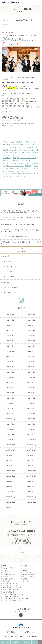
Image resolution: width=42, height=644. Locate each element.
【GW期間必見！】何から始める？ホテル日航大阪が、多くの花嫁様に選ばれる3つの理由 (21, 219)
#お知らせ (5, 25)
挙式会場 (26, 566)
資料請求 (21, 549)
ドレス (5, 572)
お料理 (25, 570)
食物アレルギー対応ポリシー (12, 596)
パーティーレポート (29, 575)
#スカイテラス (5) (12, 163)
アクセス (26, 581)
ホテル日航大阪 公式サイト (11, 583)
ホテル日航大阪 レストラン (11, 585)
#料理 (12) (16, 158)
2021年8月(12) (10, 450)
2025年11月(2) (31, 325)
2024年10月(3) (10, 356)
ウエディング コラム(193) (9, 272)
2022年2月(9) (10, 434)
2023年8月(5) (10, 393)
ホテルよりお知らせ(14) (8, 292)
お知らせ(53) (5, 256)
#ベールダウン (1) (19, 171)
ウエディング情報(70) (8, 277)
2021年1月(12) (31, 466)
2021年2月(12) (10, 466)
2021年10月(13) (10, 445)
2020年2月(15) (10, 497)
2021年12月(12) (10, 440)
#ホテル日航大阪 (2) (26, 168)
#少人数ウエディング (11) (28, 158)
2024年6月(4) (10, 367)
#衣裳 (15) (19, 155)
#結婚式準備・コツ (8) (17, 161)
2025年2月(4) (31, 346)
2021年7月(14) (31, 450)
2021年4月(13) (10, 460)
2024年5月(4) (31, 367)
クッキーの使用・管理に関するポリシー (15, 594)
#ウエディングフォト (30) (23, 147)
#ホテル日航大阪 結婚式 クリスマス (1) (19, 174)
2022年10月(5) (10, 414)
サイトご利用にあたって (28, 632)
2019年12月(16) (10, 502)
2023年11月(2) (31, 382)
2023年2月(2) (10, 408)
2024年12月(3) (31, 351)
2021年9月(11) (31, 445)
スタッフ (6, 577)
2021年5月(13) (31, 455)
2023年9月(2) (31, 388)
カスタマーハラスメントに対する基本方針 (16, 599)
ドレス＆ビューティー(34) (9, 287)
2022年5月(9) (31, 424)
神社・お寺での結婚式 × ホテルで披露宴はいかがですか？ (18, 225)
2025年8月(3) (10, 336)
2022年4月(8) (10, 429)
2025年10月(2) (10, 330)
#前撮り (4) (29, 166)
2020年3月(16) (31, 492)
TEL (35, 642)
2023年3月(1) (31, 403)
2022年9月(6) (31, 414)
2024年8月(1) (10, 362)
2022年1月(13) (31, 434)
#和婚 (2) (9, 171)
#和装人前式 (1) (21, 176)
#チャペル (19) (20, 153)
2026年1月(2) (31, 320)
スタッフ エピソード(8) (8, 282)
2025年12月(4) (10, 325)
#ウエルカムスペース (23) (27, 150)
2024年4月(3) (10, 372)
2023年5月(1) (31, 398)
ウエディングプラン (29, 572)
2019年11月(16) (31, 502)
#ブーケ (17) (11, 155)
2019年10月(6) (10, 507)
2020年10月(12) (10, 476)
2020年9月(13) (31, 476)
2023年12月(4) (10, 382)
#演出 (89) (6, 142)
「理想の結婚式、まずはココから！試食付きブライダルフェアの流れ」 (21, 243)
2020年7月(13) (31, 481)
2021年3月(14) (31, 460)
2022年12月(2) (31, 408)
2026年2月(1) (10, 320)
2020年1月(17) (31, 497)
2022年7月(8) (31, 419)
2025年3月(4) (10, 346)
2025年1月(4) (10, 351)
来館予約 (21, 553)
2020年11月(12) (31, 471)
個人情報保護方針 (9, 592)
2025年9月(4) (31, 330)
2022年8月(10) (10, 419)
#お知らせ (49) (11, 145)
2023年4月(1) (10, 403)
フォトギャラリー (9, 575)
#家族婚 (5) (22, 163)
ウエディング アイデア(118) (10, 266)
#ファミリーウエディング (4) (15, 166)
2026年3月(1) (31, 315)
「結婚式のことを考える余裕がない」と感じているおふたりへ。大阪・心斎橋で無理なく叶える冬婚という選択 (21, 212)
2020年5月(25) (31, 486)
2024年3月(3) (31, 372)
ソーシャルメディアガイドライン (13, 601)
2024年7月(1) (31, 362)
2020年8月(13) (10, 481)
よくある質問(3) (6, 261)
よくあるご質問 (8, 579)
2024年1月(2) (31, 377)
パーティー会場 (8, 568)
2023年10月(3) (10, 388)
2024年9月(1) (31, 356)
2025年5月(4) (10, 341)
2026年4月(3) (10, 315)
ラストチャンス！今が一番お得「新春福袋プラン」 (16, 237)
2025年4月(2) (31, 341)
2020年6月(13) (10, 486)
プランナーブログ (21, 10)
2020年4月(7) (10, 492)
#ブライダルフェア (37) (24, 145)
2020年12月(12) (10, 471)
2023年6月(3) (10, 398)
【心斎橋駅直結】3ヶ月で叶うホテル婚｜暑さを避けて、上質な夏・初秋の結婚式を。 (20, 231)
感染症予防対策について (11, 590)
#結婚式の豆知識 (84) (17, 142)
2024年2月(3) (10, 377)
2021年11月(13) (31, 440)
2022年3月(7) (31, 429)
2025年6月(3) (31, 336)
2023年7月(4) (31, 393)
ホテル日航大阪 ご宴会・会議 (12, 588)
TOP (5, 566)
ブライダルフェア (9, 570)
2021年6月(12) (10, 455)
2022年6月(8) (10, 424)
